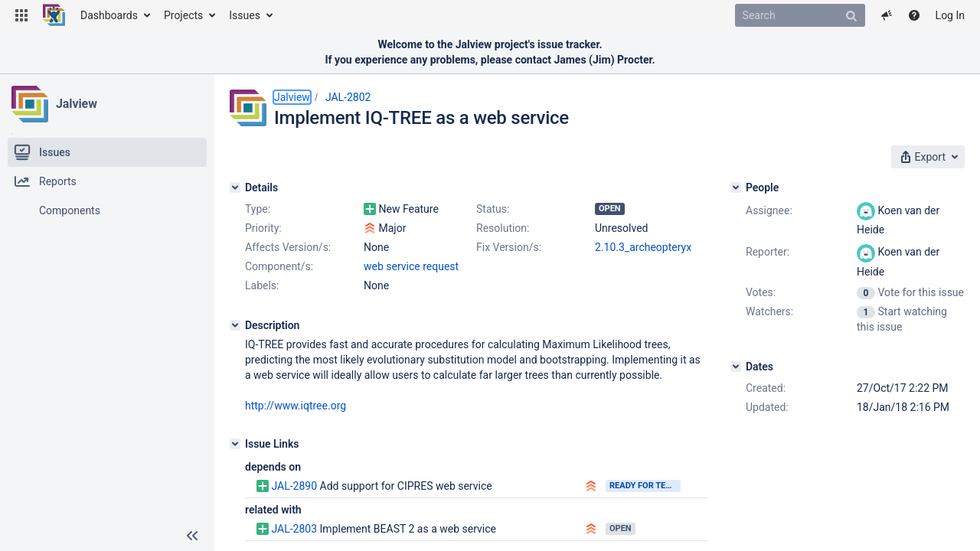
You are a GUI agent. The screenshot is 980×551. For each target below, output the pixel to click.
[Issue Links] (235, 444)
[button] (21, 15)
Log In (950, 15)
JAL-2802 (348, 97)
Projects (183, 15)
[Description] (235, 325)
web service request (411, 266)
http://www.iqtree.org (296, 406)
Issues (245, 15)
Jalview (77, 104)
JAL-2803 (294, 529)
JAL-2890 (294, 486)
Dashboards (109, 15)
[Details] (235, 187)
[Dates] (736, 367)
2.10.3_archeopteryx (643, 247)
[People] (736, 187)
